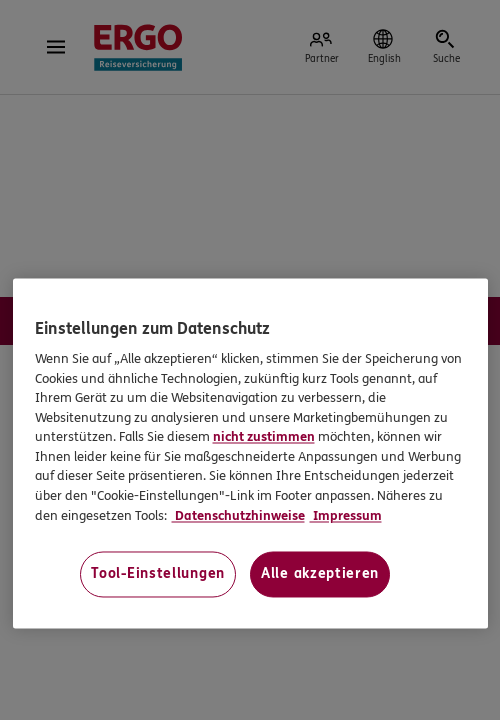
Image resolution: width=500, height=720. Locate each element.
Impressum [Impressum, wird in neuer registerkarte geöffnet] (346, 516)
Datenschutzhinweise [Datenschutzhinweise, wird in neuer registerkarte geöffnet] (238, 516)
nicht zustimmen (264, 438)
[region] (250, 453)
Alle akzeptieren (320, 574)
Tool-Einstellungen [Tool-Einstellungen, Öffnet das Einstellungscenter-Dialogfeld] (158, 574)
